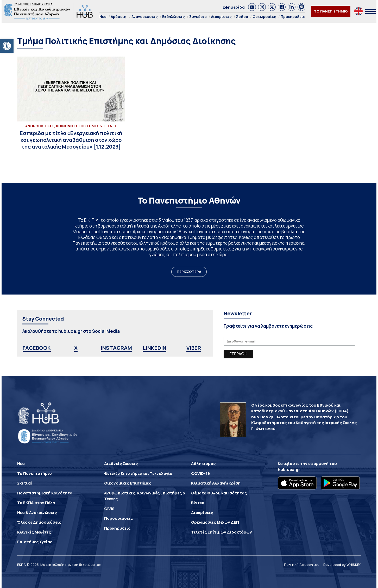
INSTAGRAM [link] (116, 348)
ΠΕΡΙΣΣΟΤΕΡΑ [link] (189, 272)
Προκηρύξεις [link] (293, 17)
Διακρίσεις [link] (221, 17)
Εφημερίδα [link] (234, 7)
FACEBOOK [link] (37, 348)
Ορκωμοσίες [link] (264, 17)
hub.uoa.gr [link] (289, 470)
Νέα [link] (103, 17)
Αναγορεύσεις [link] (145, 17)
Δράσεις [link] (119, 17)
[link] (7, 46)
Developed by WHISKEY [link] (342, 565)
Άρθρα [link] (242, 17)
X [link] (76, 348)
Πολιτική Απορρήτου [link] (302, 565)
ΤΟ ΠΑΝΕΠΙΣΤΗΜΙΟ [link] (331, 11)
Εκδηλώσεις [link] (174, 17)
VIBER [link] (194, 348)
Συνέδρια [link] (198, 17)
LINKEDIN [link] (155, 348)
